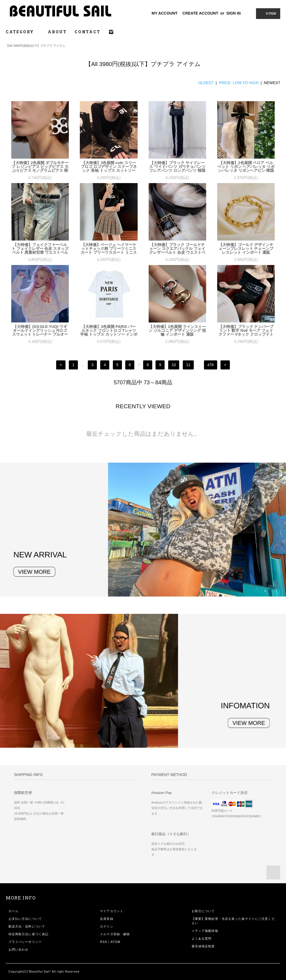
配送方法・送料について (27, 926)
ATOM (116, 942)
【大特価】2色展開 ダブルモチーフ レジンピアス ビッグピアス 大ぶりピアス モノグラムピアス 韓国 (40, 167)
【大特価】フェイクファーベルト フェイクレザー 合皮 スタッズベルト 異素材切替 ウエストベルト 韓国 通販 (40, 249)
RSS (103, 942)
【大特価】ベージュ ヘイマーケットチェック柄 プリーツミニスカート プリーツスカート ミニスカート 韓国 (109, 249)
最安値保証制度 (203, 946)
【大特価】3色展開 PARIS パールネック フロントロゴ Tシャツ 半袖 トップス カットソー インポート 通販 (109, 330)
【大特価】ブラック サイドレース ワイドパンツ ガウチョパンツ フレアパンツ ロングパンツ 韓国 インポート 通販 (177, 167)
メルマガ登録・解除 (115, 934)
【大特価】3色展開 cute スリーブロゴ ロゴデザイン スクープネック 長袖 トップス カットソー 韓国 (109, 167)
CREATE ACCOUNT (200, 13)
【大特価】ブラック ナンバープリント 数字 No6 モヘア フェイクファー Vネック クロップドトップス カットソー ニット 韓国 (246, 330)
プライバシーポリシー (25, 942)
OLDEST (206, 83)
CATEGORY (23, 32)
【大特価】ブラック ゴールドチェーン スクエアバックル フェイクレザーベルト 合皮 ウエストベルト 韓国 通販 (177, 249)
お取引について (203, 911)
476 (210, 365)
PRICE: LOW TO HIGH (239, 83)
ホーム (13, 911)
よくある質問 (202, 938)
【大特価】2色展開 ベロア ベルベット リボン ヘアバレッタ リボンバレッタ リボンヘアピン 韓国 (246, 167)
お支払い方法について (25, 919)
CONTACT (88, 32)
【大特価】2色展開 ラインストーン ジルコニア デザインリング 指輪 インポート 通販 (177, 330)
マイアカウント (112, 911)
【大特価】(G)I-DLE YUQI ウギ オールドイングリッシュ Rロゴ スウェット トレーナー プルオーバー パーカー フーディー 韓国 (40, 330)
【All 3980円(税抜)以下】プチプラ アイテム (36, 46)
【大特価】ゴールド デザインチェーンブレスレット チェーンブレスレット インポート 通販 (246, 249)
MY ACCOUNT (165, 13)
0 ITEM (268, 13)
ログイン (107, 926)
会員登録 (107, 919)
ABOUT (57, 32)
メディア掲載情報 (205, 931)
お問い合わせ (19, 949)
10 (174, 365)
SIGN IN (233, 13)
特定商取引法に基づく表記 (28, 934)
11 (188, 365)
